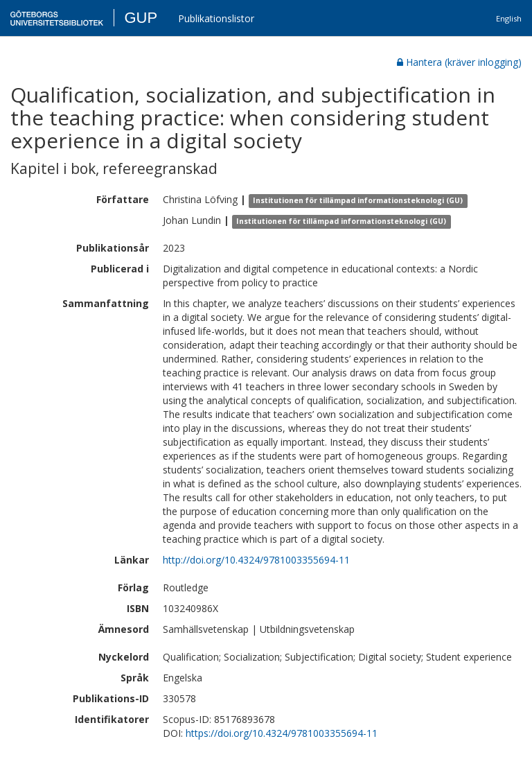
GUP (141, 18)
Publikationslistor (216, 18)
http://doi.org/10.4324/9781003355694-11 (256, 560)
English (509, 18)
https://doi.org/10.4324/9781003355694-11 (282, 733)
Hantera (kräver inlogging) (459, 62)
